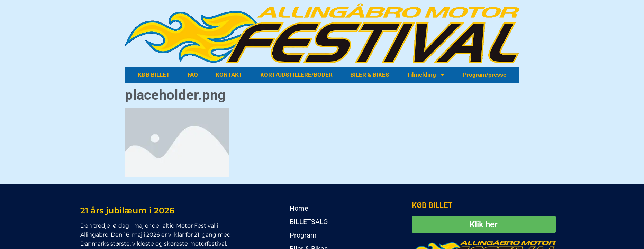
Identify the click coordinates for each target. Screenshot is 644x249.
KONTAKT (229, 75)
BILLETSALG (309, 222)
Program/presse (485, 75)
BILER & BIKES (370, 75)
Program (303, 235)
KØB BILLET (154, 75)
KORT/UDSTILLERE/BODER (296, 75)
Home (299, 208)
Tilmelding (426, 75)
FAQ (193, 75)
